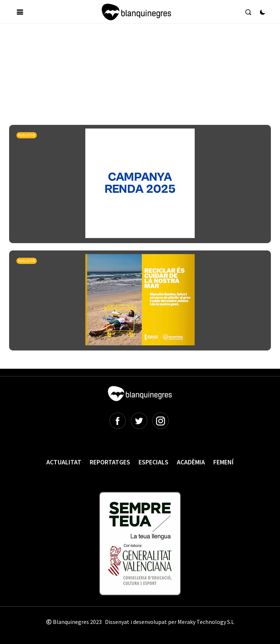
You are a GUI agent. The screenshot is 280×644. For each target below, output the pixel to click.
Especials (153, 462)
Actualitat (64, 462)
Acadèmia (191, 462)
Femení (223, 462)
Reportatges (110, 462)
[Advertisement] (142, 51)
